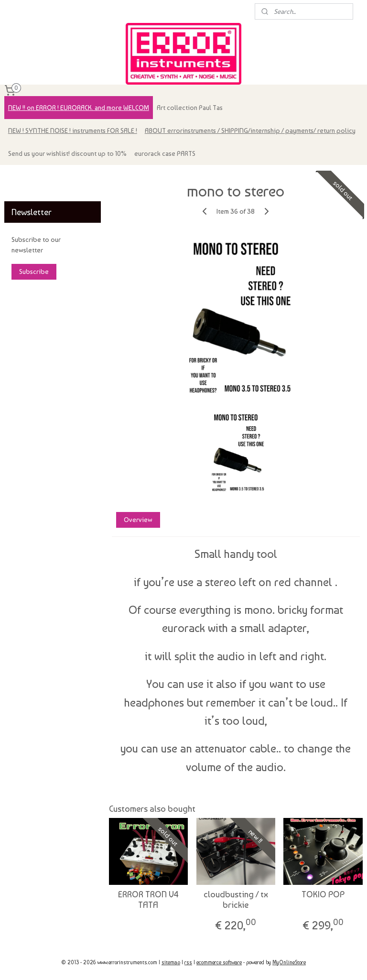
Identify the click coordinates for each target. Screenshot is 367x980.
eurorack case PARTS (165, 153)
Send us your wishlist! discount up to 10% (67, 153)
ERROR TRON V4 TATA (148, 899)
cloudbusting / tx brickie (236, 899)
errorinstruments (34, 177)
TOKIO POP (324, 894)
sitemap (171, 963)
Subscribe (34, 272)
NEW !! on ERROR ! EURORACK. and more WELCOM (79, 108)
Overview (138, 520)
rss (188, 963)
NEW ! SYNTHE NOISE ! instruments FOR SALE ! (73, 131)
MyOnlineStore (289, 963)
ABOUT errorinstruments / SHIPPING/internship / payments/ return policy (250, 131)
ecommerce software (219, 963)
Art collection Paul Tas (190, 108)
